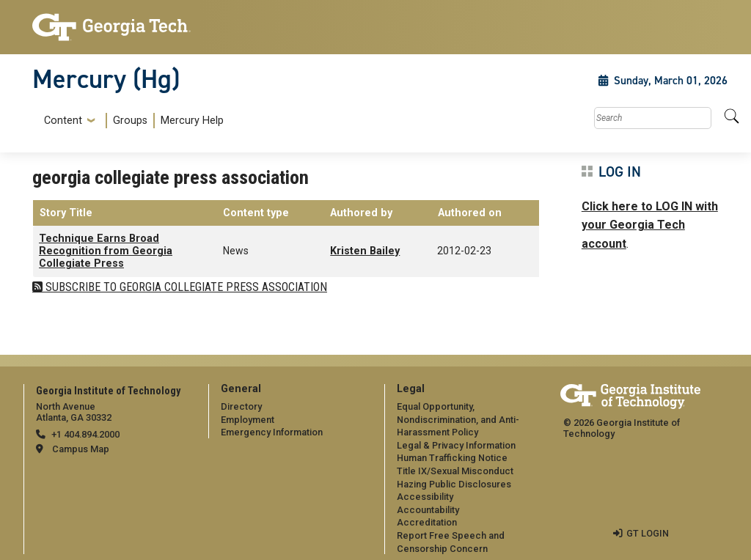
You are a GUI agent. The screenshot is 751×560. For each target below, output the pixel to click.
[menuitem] (131, 121)
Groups (130, 121)
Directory (241, 406)
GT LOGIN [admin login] (648, 533)
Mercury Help (192, 121)
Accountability (428, 510)
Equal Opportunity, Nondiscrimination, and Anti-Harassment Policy (458, 419)
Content (63, 121)
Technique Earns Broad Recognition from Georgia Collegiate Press (106, 251)
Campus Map (81, 449)
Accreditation (427, 522)
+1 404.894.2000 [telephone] (85, 434)
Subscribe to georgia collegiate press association (185, 287)
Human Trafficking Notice (452, 458)
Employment (248, 420)
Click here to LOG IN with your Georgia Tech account (650, 225)
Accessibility (425, 497)
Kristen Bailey (365, 251)
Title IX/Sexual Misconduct (455, 471)
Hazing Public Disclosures (454, 484)
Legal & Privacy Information (456, 445)
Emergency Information (272, 432)
